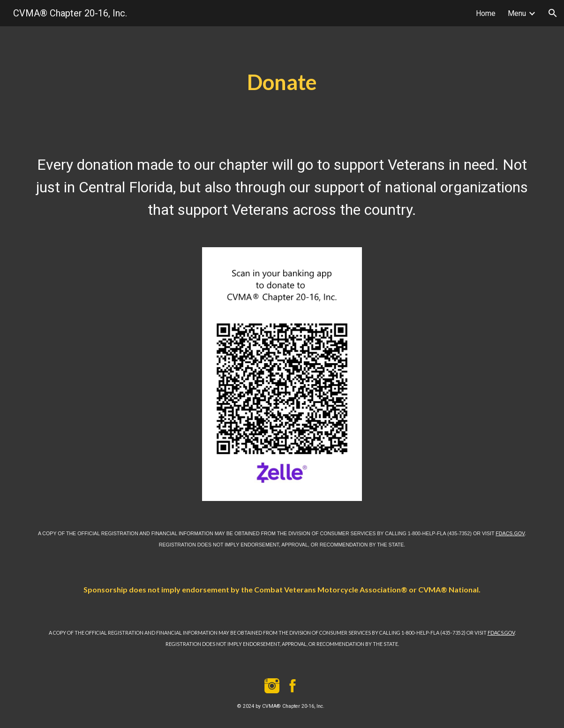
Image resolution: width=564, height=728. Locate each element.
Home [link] (486, 13)
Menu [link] (517, 13)
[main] (282, 82)
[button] (553, 13)
